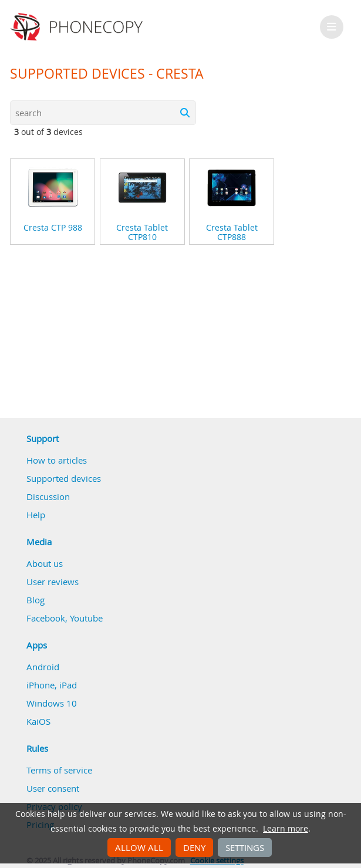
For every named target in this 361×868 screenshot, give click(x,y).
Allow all (139, 847)
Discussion (48, 497)
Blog (36, 600)
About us (45, 563)
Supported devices (64, 478)
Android (43, 667)
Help (36, 515)
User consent (53, 788)
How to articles (57, 460)
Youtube (86, 618)
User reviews (53, 582)
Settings (245, 847)
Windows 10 (52, 703)
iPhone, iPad (52, 685)
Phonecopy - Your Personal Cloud (78, 27)
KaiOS (38, 721)
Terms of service (59, 770)
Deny (194, 847)
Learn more (286, 829)
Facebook (46, 618)
